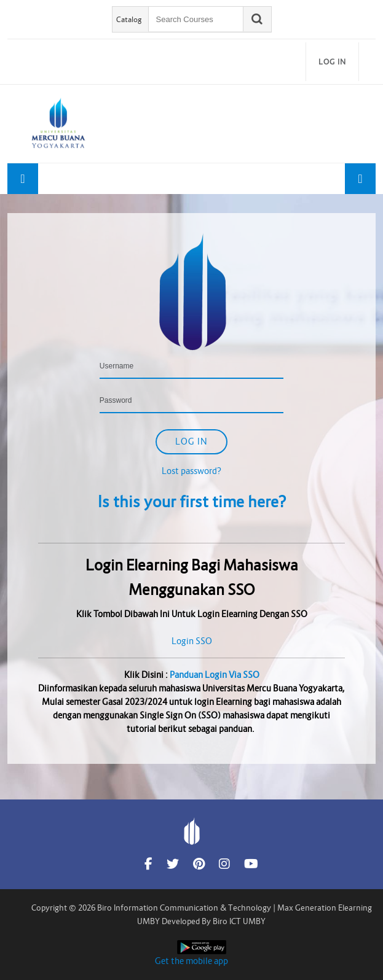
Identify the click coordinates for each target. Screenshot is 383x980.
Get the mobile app (191, 961)
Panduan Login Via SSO (215, 675)
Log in (332, 62)
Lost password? (191, 471)
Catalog (129, 19)
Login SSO (192, 641)
